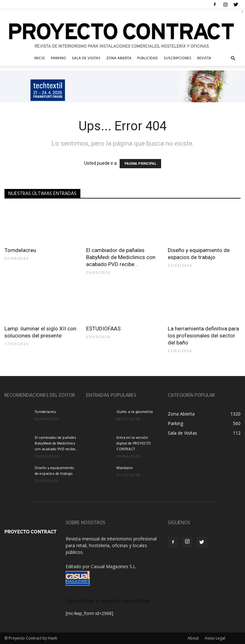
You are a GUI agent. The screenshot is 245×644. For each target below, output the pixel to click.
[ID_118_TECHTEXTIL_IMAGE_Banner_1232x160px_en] (122, 86)
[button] (233, 58)
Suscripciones (178, 58)
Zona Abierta (119, 58)
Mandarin (125, 468)
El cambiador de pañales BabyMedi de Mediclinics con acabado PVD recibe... (121, 257)
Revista (204, 58)
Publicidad (148, 58)
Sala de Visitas (86, 58)
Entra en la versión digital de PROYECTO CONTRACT (134, 444)
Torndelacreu (20, 250)
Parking (58, 58)
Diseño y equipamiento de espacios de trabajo (54, 471)
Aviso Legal (215, 638)
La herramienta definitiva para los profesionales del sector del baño (203, 336)
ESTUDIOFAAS (103, 329)
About (193, 638)
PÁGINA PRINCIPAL (140, 164)
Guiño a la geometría (135, 412)
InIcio (40, 58)
